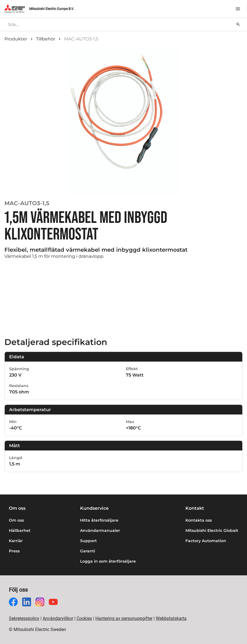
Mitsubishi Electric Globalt (212, 530)
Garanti (88, 551)
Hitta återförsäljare (99, 520)
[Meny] (238, 9)
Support (88, 541)
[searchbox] (119, 24)
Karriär (16, 541)
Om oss (16, 520)
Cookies (84, 618)
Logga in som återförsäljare (108, 561)
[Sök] (238, 24)
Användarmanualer (100, 530)
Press (14, 551)
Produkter (16, 39)
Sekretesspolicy (24, 618)
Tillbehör (46, 39)
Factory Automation (206, 541)
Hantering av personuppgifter (124, 618)
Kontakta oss (199, 520)
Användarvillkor (58, 618)
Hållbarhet (20, 530)
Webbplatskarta (171, 618)
